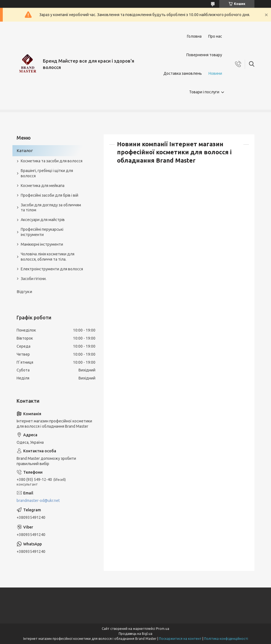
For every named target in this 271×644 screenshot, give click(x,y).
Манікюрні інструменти (42, 244)
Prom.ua (163, 629)
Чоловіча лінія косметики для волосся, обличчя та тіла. (48, 257)
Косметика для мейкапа (43, 186)
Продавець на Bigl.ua (135, 634)
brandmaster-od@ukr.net (38, 501)
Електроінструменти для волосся (52, 269)
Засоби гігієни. (34, 279)
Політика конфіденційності (226, 639)
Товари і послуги (204, 92)
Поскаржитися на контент (180, 639)
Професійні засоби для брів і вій (49, 195)
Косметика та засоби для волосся (52, 161)
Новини (215, 73)
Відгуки (24, 292)
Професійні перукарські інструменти (42, 232)
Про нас (215, 36)
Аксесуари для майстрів (43, 220)
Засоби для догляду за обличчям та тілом (51, 208)
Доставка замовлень (183, 73)
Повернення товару (204, 55)
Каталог (25, 151)
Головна (194, 36)
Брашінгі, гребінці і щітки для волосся (47, 173)
